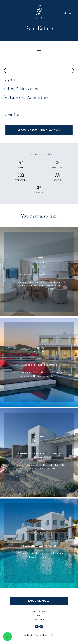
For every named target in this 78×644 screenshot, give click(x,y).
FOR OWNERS (39, 612)
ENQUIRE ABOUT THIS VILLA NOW (39, 130)
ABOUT (39, 616)
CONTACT (39, 620)
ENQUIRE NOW (39, 601)
